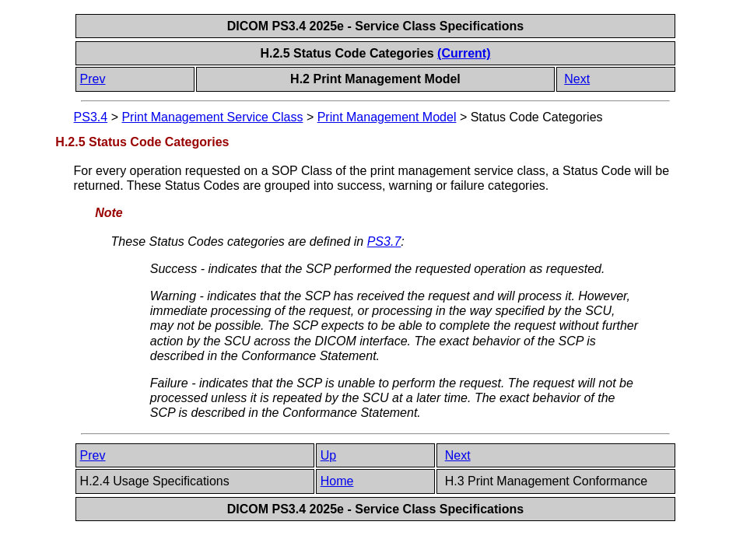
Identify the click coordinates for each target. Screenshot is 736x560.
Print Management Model (387, 117)
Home (337, 481)
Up (328, 455)
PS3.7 (384, 241)
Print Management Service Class (212, 117)
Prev (93, 79)
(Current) (464, 53)
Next (577, 79)
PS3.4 (91, 117)
